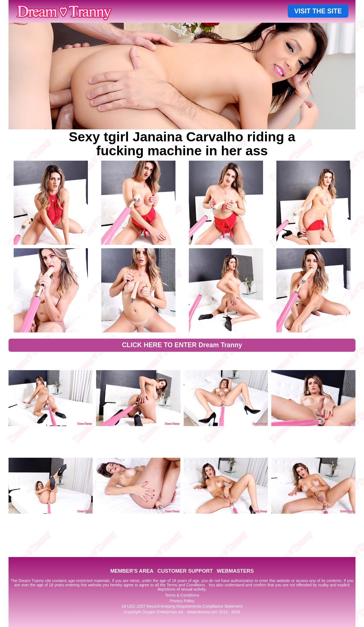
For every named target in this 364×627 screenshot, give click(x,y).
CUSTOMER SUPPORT (185, 571)
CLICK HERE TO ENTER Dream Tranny (182, 345)
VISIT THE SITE (318, 11)
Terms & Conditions (182, 595)
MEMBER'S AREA (132, 571)
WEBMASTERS (235, 571)
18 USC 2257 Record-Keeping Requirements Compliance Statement (182, 606)
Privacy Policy (182, 601)
